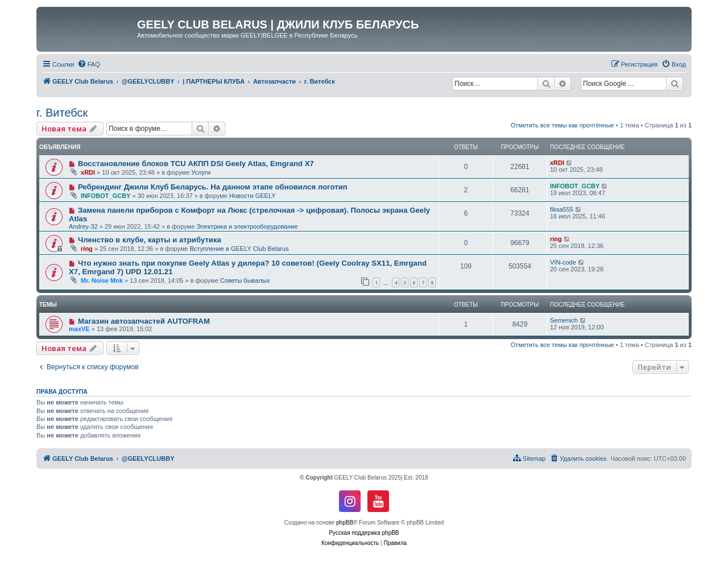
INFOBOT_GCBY (106, 196)
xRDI (88, 172)
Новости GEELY (253, 196)
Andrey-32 (83, 226)
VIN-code (563, 262)
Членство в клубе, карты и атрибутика (150, 240)
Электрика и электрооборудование (247, 226)
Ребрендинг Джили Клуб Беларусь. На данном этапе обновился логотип (213, 187)
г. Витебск (62, 113)
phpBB (345, 523)
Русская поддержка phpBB (364, 533)
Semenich (564, 320)
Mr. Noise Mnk (102, 280)
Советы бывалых (245, 280)
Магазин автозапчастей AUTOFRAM (144, 321)
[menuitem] (89, 64)
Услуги (201, 172)
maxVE (79, 329)
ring (87, 249)
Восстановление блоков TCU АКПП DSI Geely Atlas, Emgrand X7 (196, 164)
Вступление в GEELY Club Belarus (239, 249)
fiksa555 (562, 209)
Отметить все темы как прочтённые (562, 125)
